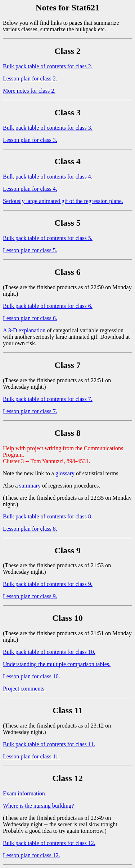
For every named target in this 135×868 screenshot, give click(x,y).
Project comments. (24, 689)
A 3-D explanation (25, 330)
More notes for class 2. (29, 91)
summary (31, 486)
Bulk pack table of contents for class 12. (49, 843)
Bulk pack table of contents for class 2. (48, 66)
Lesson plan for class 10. (31, 676)
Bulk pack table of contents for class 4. (48, 177)
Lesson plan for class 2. (30, 79)
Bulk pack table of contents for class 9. (48, 584)
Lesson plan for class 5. (30, 250)
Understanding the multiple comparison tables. (57, 664)
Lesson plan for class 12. (31, 855)
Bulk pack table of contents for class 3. (48, 128)
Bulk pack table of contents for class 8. (48, 516)
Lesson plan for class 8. (30, 529)
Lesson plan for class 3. (30, 140)
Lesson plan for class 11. (31, 756)
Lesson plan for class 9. (30, 596)
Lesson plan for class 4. (30, 189)
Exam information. (25, 793)
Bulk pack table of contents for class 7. (48, 399)
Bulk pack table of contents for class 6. (48, 306)
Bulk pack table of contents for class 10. (49, 652)
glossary (65, 473)
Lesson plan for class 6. (30, 318)
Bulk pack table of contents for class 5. (48, 238)
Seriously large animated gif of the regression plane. (63, 201)
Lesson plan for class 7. (30, 411)
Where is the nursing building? (38, 806)
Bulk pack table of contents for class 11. (49, 744)
